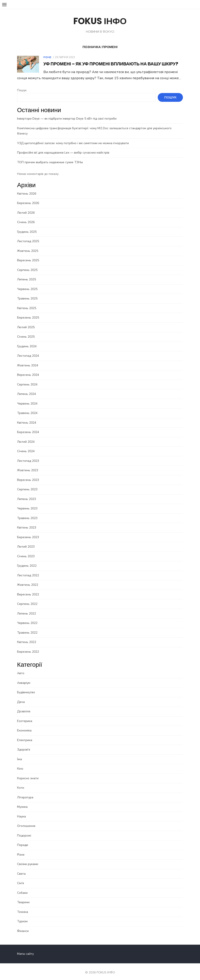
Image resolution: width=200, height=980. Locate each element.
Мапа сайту (25, 949)
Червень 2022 (27, 618)
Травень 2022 (27, 627)
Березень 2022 (28, 646)
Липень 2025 (26, 274)
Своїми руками (27, 859)
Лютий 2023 (26, 541)
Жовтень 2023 (27, 465)
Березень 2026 (28, 198)
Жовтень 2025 (27, 245)
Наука (21, 811)
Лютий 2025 (26, 322)
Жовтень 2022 (27, 580)
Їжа (19, 754)
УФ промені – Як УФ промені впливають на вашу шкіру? (111, 64)
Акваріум (23, 677)
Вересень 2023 (28, 474)
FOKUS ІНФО (100, 21)
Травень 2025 (27, 293)
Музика (22, 802)
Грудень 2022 (27, 560)
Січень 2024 (26, 446)
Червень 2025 (27, 284)
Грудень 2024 (27, 341)
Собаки (22, 887)
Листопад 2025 (28, 236)
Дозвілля (23, 706)
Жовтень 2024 (27, 360)
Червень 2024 (27, 398)
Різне (47, 57)
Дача (21, 696)
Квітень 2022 (26, 637)
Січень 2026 (26, 217)
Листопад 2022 (28, 570)
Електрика (24, 735)
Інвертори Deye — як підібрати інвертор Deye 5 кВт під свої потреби (67, 119)
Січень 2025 (26, 331)
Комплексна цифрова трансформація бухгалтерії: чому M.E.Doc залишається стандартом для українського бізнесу (100, 128)
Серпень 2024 (27, 379)
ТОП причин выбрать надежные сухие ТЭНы (50, 157)
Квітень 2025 (26, 303)
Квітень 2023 (26, 522)
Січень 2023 (26, 551)
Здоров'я (23, 744)
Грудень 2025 (27, 226)
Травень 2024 (27, 408)
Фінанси (23, 925)
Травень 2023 (27, 513)
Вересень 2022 (28, 589)
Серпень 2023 (27, 484)
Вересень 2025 (28, 255)
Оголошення (26, 821)
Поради (22, 840)
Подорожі (24, 830)
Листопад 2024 (28, 350)
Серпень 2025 (27, 264)
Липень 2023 (26, 494)
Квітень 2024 (26, 417)
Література (25, 792)
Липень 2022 (26, 608)
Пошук (22, 90)
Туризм (22, 916)
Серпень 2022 (27, 599)
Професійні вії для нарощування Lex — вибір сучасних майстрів (63, 147)
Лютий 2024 (26, 436)
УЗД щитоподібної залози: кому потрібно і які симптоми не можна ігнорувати (73, 138)
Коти (20, 782)
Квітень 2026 (26, 188)
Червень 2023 (27, 503)
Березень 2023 (28, 532)
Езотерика (24, 716)
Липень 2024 (26, 389)
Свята (21, 868)
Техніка (22, 906)
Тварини (23, 897)
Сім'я (20, 878)
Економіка (24, 725)
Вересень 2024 (28, 370)
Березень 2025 (28, 312)
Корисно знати (28, 773)
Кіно (20, 763)
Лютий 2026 (26, 207)
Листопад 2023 (28, 455)
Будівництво (26, 687)
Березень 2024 (28, 427)
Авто (20, 668)
